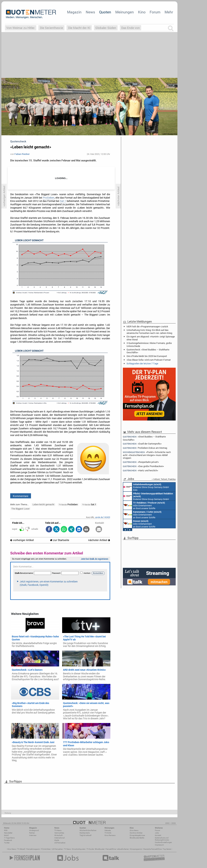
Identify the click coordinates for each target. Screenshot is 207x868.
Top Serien (167, 849)
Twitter (7, 843)
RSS (6, 830)
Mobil (6, 835)
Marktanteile (85, 833)
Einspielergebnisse (137, 835)
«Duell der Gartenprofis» (142, 444)
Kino (142, 12)
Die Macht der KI (79, 28)
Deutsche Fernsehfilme (153, 849)
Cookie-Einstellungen (163, 842)
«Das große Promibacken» (143, 466)
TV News (68, 849)
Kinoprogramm (136, 849)
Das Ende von (131, 28)
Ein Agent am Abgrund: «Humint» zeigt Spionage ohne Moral (151, 338)
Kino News (12, 849)
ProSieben (49, 198)
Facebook (8, 840)
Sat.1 (63, 201)
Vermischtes (59, 833)
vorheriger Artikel (22, 540)
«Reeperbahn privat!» (141, 462)
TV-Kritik (108, 833)
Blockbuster (100, 849)
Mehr (169, 12)
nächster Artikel (99, 540)
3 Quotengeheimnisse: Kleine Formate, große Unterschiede (149, 344)
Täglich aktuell (86, 835)
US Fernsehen (57, 849)
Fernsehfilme (111, 849)
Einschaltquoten (79, 849)
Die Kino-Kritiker (136, 833)
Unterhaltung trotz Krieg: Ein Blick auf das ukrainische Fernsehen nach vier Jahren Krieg (149, 331)
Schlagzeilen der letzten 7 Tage (142, 363)
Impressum (159, 845)
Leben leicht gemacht (43, 504)
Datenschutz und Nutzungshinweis (162, 839)
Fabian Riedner (22, 154)
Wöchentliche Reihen (88, 830)
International (60, 838)
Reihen (32, 833)
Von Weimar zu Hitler (21, 28)
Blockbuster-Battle (137, 838)
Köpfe (57, 840)
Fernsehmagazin (33, 849)
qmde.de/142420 (103, 517)
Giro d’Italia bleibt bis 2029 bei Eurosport (147, 356)
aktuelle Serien (123, 849)
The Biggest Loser (20, 509)
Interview (33, 835)
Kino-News (134, 830)
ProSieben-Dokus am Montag (145, 448)
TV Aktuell (21, 849)
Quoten (105, 12)
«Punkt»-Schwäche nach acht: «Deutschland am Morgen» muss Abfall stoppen (147, 455)
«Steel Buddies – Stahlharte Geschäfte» (144, 438)
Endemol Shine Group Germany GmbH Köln (146, 487)
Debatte (108, 830)
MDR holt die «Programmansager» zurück (147, 326)
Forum (155, 12)
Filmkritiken (46, 849)
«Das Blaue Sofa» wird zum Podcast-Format (149, 360)
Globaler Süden (106, 28)
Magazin (74, 12)
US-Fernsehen (60, 843)
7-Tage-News (9, 838)
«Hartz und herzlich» (140, 470)
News (90, 12)
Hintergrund (34, 830)
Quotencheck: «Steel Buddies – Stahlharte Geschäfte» (148, 351)
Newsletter (8, 833)
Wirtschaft (58, 835)
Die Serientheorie (51, 28)
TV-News (58, 830)
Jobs (157, 833)
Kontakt (158, 835)
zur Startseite (60, 540)
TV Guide (90, 849)
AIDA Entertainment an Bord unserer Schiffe (144, 505)
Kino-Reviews (110, 835)
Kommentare (21, 496)
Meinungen (125, 12)
